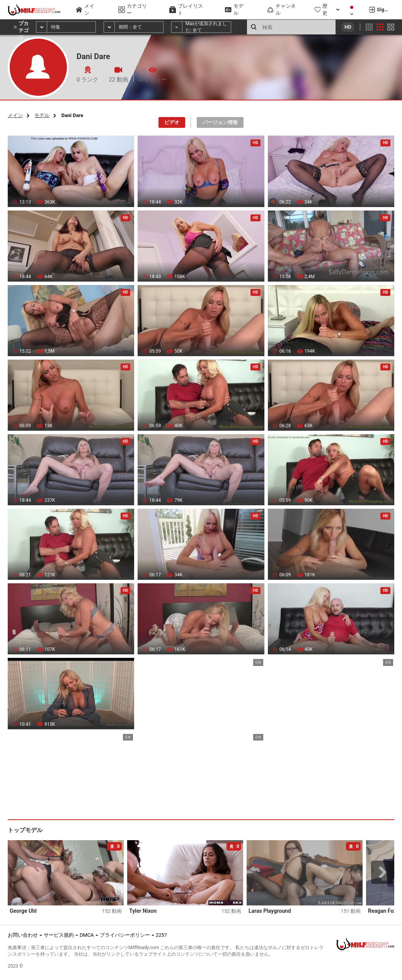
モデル (42, 115)
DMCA (87, 935)
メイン (15, 115)
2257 (161, 935)
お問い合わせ (23, 935)
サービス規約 (59, 935)
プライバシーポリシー (125, 935)
